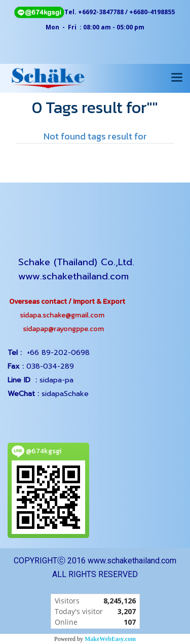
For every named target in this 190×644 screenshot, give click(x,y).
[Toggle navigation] (177, 78)
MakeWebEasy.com (110, 639)
